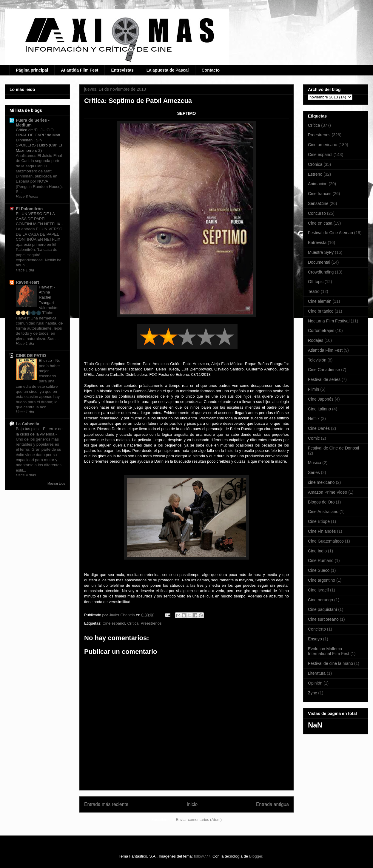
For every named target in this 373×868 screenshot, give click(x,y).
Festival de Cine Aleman (330, 233)
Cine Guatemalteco (326, 541)
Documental (319, 262)
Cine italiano (319, 409)
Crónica (315, 164)
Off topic (316, 282)
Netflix (314, 418)
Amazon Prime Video (327, 492)
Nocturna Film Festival (329, 321)
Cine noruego (320, 600)
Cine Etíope (319, 521)
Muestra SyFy (321, 252)
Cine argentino (322, 580)
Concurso (317, 213)
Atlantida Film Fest (80, 70)
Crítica (133, 623)
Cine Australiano (323, 512)
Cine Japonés (321, 399)
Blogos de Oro (321, 502)
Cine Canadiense (324, 370)
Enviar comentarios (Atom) (199, 820)
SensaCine (318, 203)
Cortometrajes (321, 330)
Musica (315, 463)
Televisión (317, 360)
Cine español (114, 623)
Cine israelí (318, 590)
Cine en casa (320, 223)
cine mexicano (321, 482)
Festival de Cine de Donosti (333, 448)
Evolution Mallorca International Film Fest (329, 651)
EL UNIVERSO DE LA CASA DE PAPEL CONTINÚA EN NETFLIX (39, 219)
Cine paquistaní (322, 609)
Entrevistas (122, 70)
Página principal (32, 70)
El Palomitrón (29, 209)
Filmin (313, 389)
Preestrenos (151, 623)
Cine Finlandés (322, 531)
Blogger (256, 856)
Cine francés (320, 194)
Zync (312, 693)
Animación (318, 184)
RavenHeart (27, 282)
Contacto (211, 70)
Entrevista (317, 243)
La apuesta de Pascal (168, 70)
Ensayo (315, 639)
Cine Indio (317, 551)
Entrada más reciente (106, 804)
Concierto (317, 629)
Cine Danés (319, 428)
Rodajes (316, 340)
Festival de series (324, 379)
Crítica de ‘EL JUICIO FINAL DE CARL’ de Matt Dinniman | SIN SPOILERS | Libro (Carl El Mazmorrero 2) (39, 140)
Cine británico (321, 311)
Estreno (315, 174)
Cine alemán (320, 301)
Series (314, 472)
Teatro (314, 291)
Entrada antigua (272, 804)
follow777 (202, 856)
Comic (314, 438)
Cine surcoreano (323, 619)
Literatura (317, 673)
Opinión (315, 683)
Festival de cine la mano (330, 663)
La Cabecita (28, 424)
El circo (46, 360)
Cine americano (323, 145)
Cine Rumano (321, 560)
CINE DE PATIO (31, 356)
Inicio (192, 804)
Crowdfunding (321, 272)
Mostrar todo (56, 484)
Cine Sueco (319, 570)
